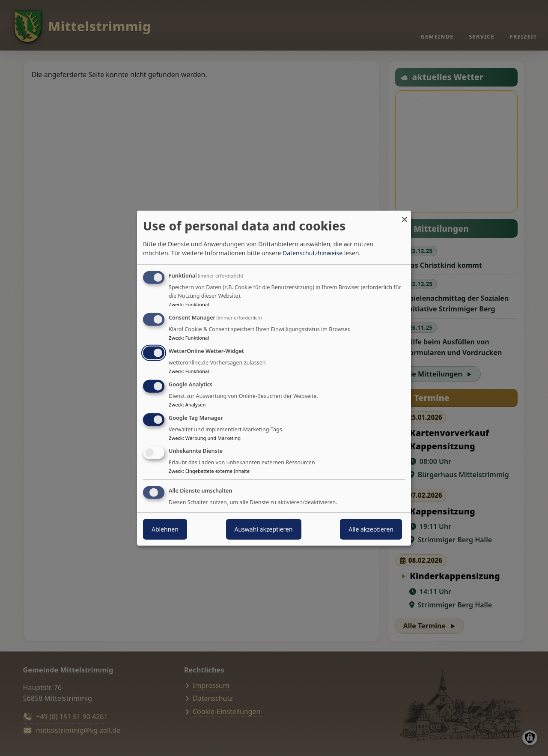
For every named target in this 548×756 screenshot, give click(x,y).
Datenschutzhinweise (313, 253)
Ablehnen (165, 529)
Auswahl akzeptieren (264, 529)
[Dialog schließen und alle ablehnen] (405, 216)
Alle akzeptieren (371, 529)
